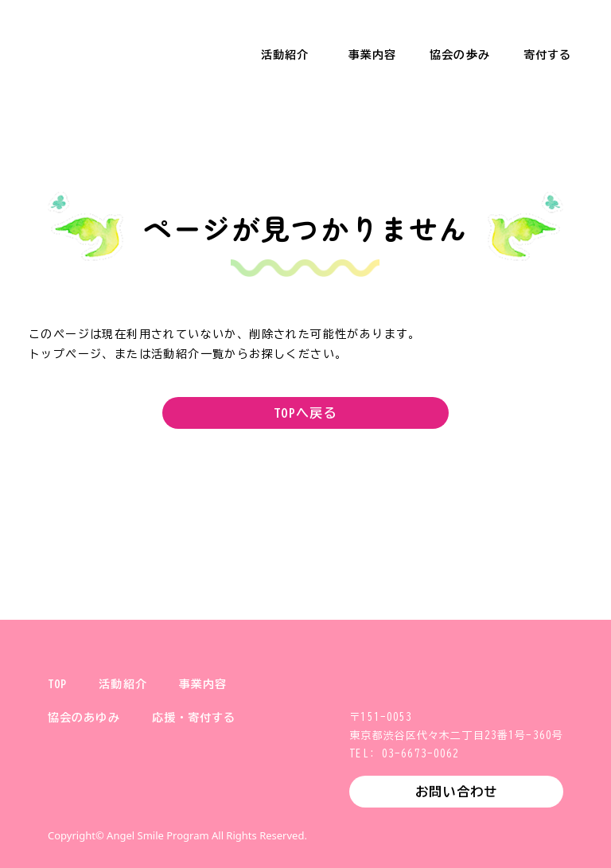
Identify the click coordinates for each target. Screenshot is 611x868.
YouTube (213, 800)
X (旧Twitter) (60, 800)
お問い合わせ (456, 792)
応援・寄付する (194, 718)
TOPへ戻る (305, 413)
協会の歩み (460, 55)
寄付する (547, 55)
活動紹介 (285, 55)
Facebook (162, 800)
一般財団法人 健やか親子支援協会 (95, 40)
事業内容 (372, 55)
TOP (57, 684)
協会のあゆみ (84, 718)
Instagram (111, 800)
